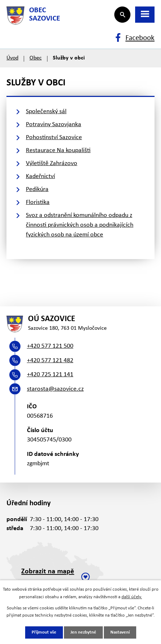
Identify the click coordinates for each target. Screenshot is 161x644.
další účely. (132, 597)
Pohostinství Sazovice (54, 137)
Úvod (12, 58)
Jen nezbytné (83, 632)
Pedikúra (37, 189)
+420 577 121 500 (50, 346)
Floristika (38, 202)
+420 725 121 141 (50, 375)
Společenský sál (46, 112)
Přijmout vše (44, 632)
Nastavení (120, 632)
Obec (36, 58)
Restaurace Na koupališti (58, 150)
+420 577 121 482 (50, 361)
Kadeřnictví (40, 176)
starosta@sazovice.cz (55, 389)
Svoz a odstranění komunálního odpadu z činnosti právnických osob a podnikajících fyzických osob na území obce (80, 225)
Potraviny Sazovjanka (54, 125)
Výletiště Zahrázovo (52, 163)
